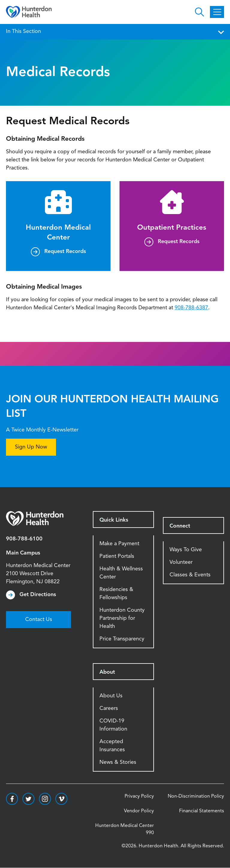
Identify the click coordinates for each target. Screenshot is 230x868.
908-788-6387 (191, 308)
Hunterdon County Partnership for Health (122, 618)
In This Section (115, 31)
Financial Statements (202, 811)
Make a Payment (119, 544)
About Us (111, 696)
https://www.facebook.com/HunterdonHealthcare (12, 799)
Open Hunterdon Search (199, 12)
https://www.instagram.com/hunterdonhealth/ (45, 799)
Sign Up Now (31, 447)
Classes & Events (190, 575)
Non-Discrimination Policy (196, 796)
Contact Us (39, 619)
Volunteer (181, 562)
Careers (109, 708)
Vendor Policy (139, 811)
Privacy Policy (139, 796)
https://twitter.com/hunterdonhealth (28, 799)
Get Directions (38, 595)
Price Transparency (122, 639)
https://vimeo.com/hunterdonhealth (61, 799)
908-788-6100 (24, 539)
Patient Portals (117, 556)
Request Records (65, 252)
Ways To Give (186, 550)
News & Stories (118, 762)
